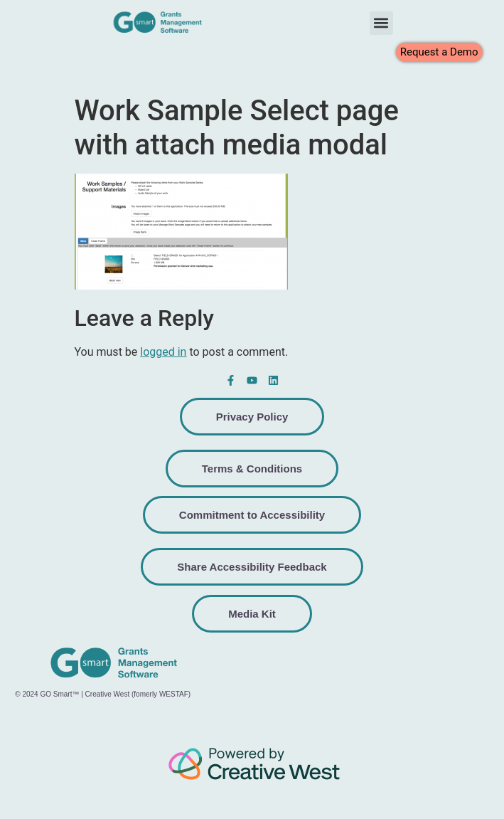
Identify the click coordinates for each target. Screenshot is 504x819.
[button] (381, 23)
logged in (163, 352)
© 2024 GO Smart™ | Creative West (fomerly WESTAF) (103, 694)
